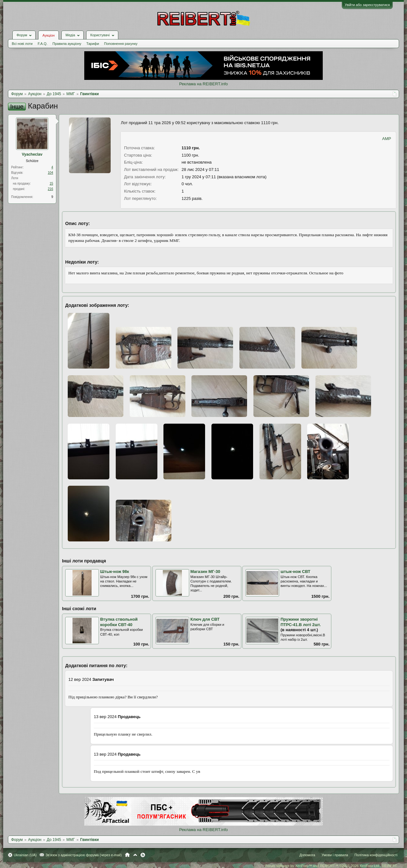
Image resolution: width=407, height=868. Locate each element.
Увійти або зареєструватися (367, 5)
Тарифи (93, 44)
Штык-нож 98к (115, 572)
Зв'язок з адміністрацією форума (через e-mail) (84, 855)
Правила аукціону (67, 44)
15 (51, 183)
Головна (127, 855)
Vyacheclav (32, 154)
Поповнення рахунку (121, 44)
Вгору (135, 855)
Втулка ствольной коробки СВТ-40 (119, 622)
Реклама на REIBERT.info (203, 84)
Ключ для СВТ (205, 619)
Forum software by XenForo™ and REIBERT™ (331, 866)
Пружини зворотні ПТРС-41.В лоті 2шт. (301, 622)
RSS (143, 855)
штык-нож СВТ (295, 572)
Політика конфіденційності (376, 855)
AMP (387, 139)
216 (50, 189)
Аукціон (48, 35)
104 (50, 173)
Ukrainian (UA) (25, 855)
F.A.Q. (42, 44)
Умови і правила (335, 855)
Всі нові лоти (22, 44)
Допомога (307, 855)
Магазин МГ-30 (205, 572)
